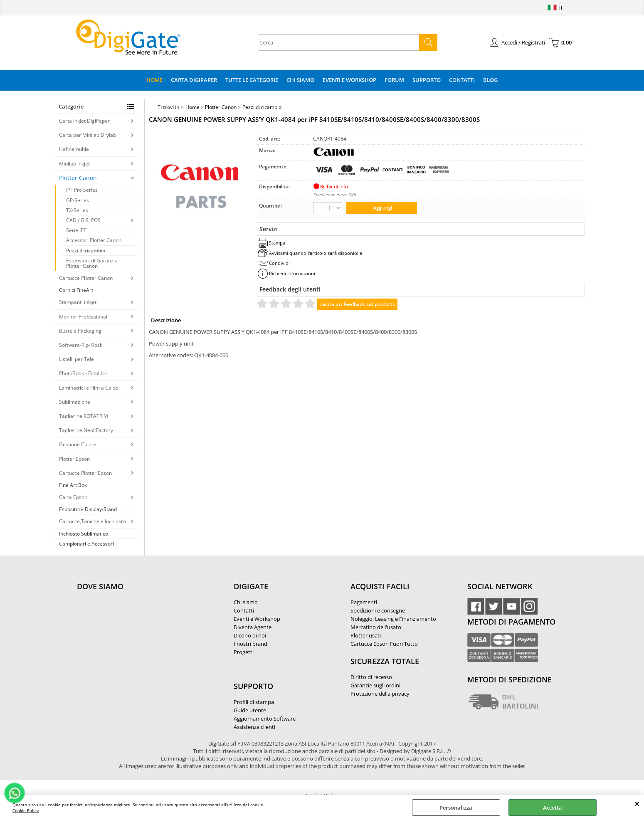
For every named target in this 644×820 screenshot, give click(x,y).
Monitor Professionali (84, 317)
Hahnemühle (74, 149)
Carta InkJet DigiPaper (84, 121)
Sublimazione (75, 402)
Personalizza (456, 808)
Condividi (279, 263)
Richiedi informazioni (292, 273)
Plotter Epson (74, 459)
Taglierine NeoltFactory (86, 430)
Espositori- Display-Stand (88, 509)
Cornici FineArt (76, 290)
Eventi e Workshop (349, 80)
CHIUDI (637, 803)
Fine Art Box (73, 485)
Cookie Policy (26, 810)
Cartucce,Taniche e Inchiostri (93, 521)
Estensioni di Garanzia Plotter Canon (92, 263)
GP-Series (78, 200)
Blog (490, 80)
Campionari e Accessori (86, 544)
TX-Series (77, 210)
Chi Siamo (300, 80)
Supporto (427, 80)
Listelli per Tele (76, 359)
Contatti (462, 80)
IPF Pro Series (82, 190)
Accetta (553, 808)
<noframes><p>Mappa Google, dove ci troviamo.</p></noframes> (139, 642)
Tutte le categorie (252, 80)
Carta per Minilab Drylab (88, 135)
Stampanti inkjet (78, 302)
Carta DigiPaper (194, 80)
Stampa (277, 243)
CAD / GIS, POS (83, 220)
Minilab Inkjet (74, 164)
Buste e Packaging (80, 331)
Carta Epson (73, 497)
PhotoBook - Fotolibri (83, 373)
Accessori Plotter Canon (94, 240)
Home (154, 80)
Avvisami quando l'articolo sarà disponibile (316, 253)
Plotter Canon (78, 178)
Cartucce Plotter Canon (86, 278)
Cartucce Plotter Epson (85, 473)
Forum (394, 80)
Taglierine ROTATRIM (84, 416)
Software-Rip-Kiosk (81, 345)
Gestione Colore (78, 444)
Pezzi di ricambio (86, 251)
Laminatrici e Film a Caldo (89, 388)
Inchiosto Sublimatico (84, 534)
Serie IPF (76, 230)
